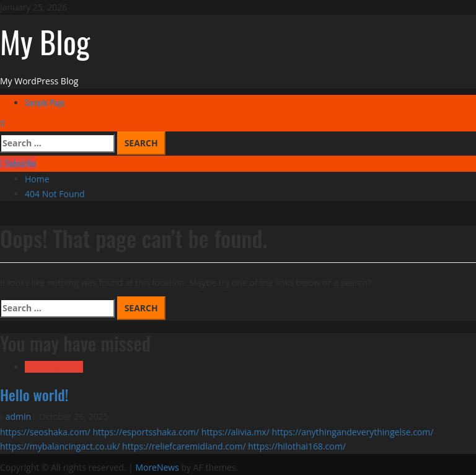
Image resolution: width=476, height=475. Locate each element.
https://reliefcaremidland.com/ (184, 446)
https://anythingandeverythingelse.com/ (352, 432)
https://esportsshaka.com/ (146, 432)
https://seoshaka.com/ (45, 432)
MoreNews (157, 467)
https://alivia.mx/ (236, 432)
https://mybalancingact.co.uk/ (60, 446)
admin (20, 416)
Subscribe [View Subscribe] (18, 163)
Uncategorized (54, 367)
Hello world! (34, 394)
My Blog (45, 41)
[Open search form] (2, 123)
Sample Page (45, 102)
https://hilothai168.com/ (297, 446)
